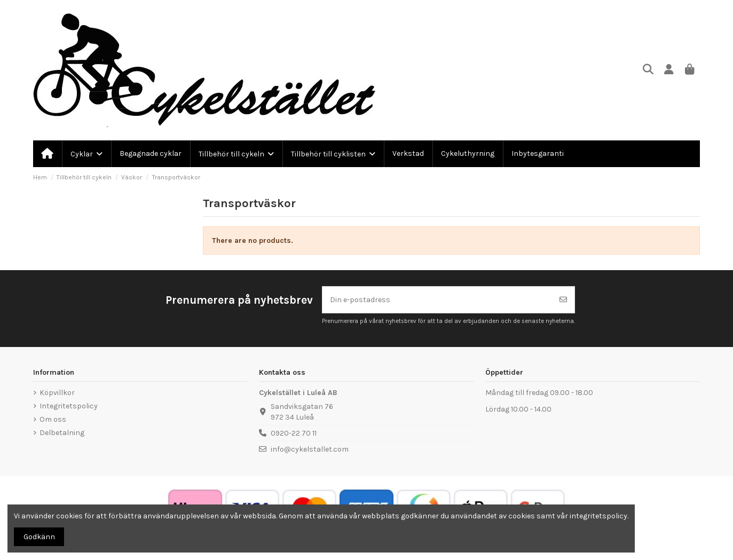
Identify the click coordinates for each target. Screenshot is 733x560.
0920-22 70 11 (294, 433)
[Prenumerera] (563, 300)
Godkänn (39, 537)
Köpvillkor (57, 393)
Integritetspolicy (69, 406)
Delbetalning (62, 433)
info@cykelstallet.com (310, 449)
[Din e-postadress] (438, 300)
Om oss (53, 419)
